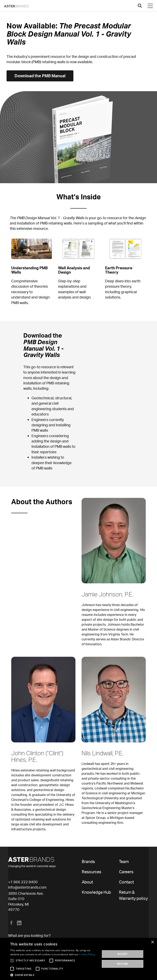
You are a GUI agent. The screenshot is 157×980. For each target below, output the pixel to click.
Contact (126, 882)
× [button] (152, 942)
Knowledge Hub (96, 892)
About (87, 882)
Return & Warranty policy (133, 895)
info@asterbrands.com (27, 887)
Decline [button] (123, 964)
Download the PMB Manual (40, 76)
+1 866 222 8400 (23, 882)
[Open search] (140, 6)
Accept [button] (122, 954)
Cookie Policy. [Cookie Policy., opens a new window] (87, 954)
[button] (54, 975)
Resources (91, 872)
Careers (126, 872)
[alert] (78, 959)
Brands (88, 862)
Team (124, 862)
